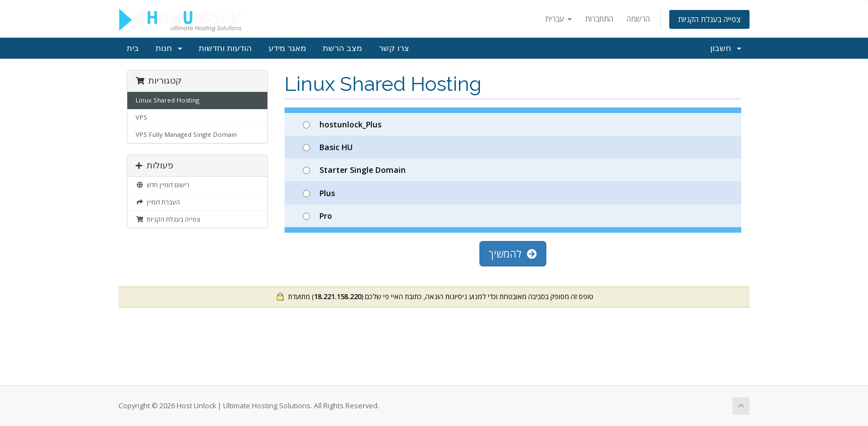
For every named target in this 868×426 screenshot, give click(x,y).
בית (133, 48)
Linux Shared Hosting (167, 100)
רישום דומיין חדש (162, 185)
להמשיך (513, 254)
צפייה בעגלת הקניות (709, 19)
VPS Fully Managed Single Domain (186, 134)
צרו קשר (394, 48)
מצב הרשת (342, 48)
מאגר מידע (287, 48)
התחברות (599, 19)
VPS (141, 117)
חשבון (726, 48)
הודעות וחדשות (225, 48)
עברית (559, 19)
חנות (169, 48)
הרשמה (638, 19)
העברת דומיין (158, 202)
